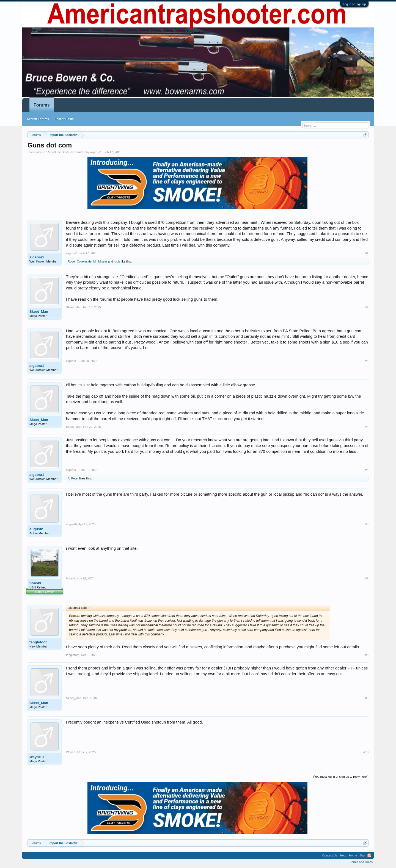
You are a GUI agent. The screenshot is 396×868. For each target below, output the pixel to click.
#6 (367, 524)
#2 (367, 307)
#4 (367, 427)
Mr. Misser (100, 261)
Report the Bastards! (61, 152)
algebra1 (96, 152)
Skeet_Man (39, 312)
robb (117, 261)
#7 (367, 578)
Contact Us (330, 855)
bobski (35, 583)
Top (362, 855)
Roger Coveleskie (80, 261)
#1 (367, 253)
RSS (369, 855)
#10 (366, 752)
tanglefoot (38, 642)
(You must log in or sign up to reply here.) (341, 777)
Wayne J (37, 757)
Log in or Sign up (354, 4)
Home (353, 855)
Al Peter (73, 478)
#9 (367, 698)
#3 (367, 361)
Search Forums (38, 119)
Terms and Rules (361, 862)
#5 (367, 470)
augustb (36, 529)
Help (343, 855)
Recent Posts (64, 119)
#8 (367, 655)
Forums (42, 105)
